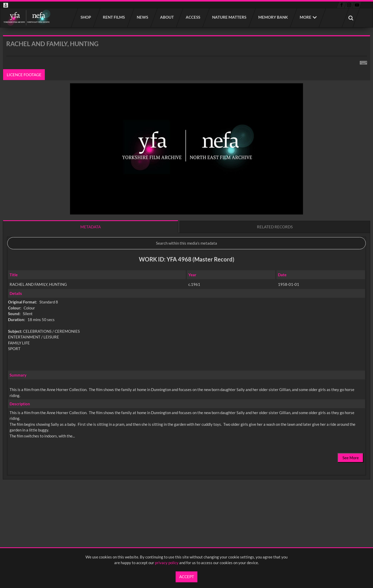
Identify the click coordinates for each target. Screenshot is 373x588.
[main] (187, 271)
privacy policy (167, 563)
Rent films (114, 17)
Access (193, 17)
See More (351, 458)
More (306, 17)
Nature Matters (229, 17)
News (143, 17)
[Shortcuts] (363, 62)
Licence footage (24, 75)
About (167, 17)
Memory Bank (273, 17)
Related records (275, 227)
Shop (86, 17)
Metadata (91, 227)
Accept (187, 577)
